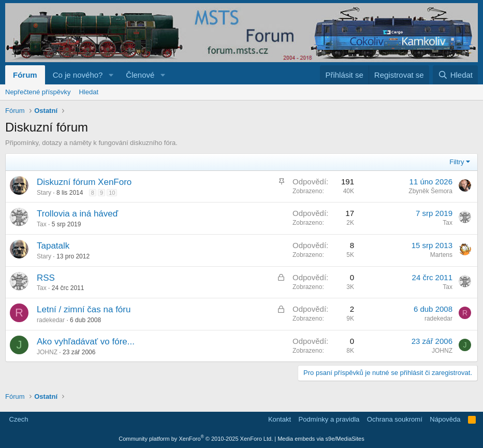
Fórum (25, 75)
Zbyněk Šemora (430, 191)
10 (112, 193)
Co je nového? (78, 75)
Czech (18, 419)
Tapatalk (53, 246)
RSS (46, 278)
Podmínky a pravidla (329, 419)
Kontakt (280, 419)
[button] (111, 75)
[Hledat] (455, 75)
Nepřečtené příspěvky (38, 92)
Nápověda (445, 419)
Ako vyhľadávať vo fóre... (86, 342)
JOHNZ (47, 352)
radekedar (51, 320)
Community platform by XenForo (196, 439)
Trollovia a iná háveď (77, 214)
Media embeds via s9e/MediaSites (321, 439)
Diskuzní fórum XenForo (84, 182)
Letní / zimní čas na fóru (84, 309)
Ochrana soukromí (395, 419)
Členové (140, 75)
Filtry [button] (457, 162)
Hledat (89, 92)
